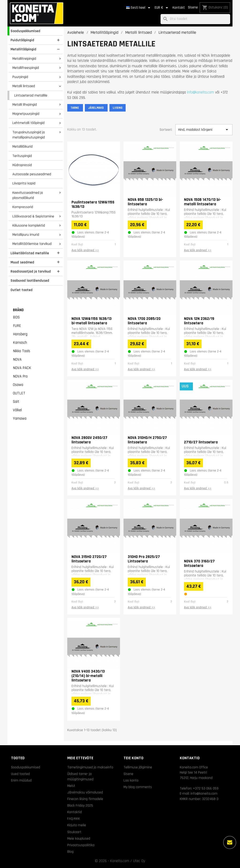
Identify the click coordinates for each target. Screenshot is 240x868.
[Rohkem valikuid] (230, 842)
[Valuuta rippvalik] (162, 8)
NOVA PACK (22, 368)
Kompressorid (23, 207)
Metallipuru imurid (26, 235)
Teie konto (133, 758)
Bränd (18, 310)
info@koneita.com (201, 92)
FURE (17, 326)
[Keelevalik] (139, 8)
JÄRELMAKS (96, 108)
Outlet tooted (22, 290)
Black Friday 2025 (80, 805)
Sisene (193, 7)
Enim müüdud (21, 780)
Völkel (17, 410)
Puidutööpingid (22, 40)
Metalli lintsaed (24, 86)
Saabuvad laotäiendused (30, 281)
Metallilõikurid (22, 146)
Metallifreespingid (26, 68)
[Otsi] (195, 19)
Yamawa (20, 419)
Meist (71, 786)
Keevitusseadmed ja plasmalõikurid (28, 195)
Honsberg (20, 334)
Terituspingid (22, 156)
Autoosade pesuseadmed (32, 174)
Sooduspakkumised (25, 31)
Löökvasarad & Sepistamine (33, 216)
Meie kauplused (79, 838)
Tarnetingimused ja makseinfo (90, 767)
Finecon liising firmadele (85, 799)
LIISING (118, 108)
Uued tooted (20, 774)
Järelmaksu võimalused (85, 792)
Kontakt (179, 8)
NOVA (17, 359)
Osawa (18, 385)
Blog (70, 852)
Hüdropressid (22, 165)
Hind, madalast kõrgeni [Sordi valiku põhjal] (204, 130)
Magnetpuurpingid (26, 114)
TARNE (75, 108)
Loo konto (131, 780)
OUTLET (19, 393)
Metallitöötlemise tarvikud (32, 244)
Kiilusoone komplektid (29, 225)
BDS (16, 317)
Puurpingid (20, 77)
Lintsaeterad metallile (31, 95)
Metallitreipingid (24, 59)
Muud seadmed (22, 262)
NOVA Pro (20, 376)
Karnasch (20, 343)
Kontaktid (75, 812)
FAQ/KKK (74, 819)
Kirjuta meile (77, 825)
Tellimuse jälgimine (138, 767)
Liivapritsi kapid (24, 183)
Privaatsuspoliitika (81, 845)
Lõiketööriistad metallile (30, 253)
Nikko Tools (22, 351)
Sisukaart (74, 832)
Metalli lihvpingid (25, 105)
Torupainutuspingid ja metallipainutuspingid (29, 135)
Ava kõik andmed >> (85, 250)
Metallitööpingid (23, 49)
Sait (16, 402)
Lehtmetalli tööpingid (28, 123)
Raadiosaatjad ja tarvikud (31, 271)
